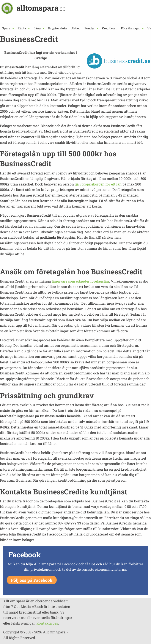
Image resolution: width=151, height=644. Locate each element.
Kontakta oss (47, 623)
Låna (37, 28)
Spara (6, 28)
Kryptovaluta (57, 28)
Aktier (76, 28)
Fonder (90, 28)
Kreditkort (109, 28)
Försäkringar (131, 28)
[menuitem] (8, 28)
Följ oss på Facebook (32, 580)
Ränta (22, 28)
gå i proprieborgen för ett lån (98, 184)
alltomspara (41, 8)
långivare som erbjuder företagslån (80, 281)
